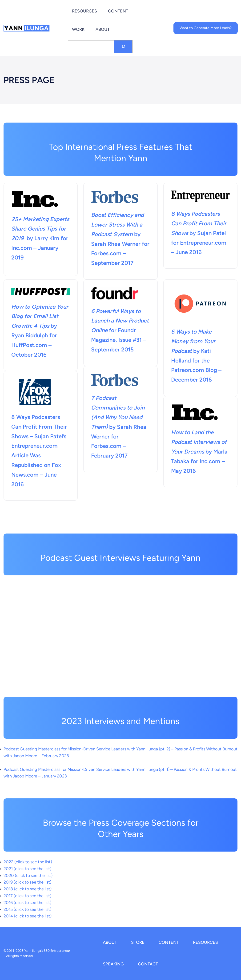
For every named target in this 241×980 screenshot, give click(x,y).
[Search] (123, 47)
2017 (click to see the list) (27, 896)
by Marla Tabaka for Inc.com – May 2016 (199, 451)
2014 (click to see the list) (28, 916)
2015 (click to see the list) (27, 909)
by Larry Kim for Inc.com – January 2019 (40, 238)
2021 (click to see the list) (27, 869)
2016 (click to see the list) (27, 903)
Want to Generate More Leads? (206, 28)
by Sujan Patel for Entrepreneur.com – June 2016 (199, 233)
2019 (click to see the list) (27, 882)
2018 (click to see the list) (28, 889)
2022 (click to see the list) (28, 862)
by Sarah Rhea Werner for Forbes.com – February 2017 (119, 436)
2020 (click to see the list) (28, 876)
